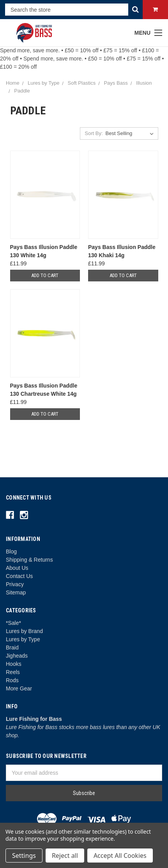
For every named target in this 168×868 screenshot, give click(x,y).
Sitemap (16, 592)
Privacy (15, 584)
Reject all (65, 856)
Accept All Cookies (120, 856)
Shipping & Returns (29, 560)
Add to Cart (45, 275)
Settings (24, 856)
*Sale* (13, 623)
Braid (12, 647)
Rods (12, 680)
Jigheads (17, 656)
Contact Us (19, 576)
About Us (17, 568)
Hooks (14, 664)
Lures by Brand (24, 631)
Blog (11, 551)
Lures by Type (23, 639)
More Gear (19, 688)
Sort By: (94, 133)
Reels (13, 672)
